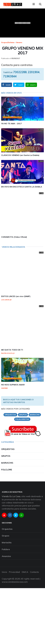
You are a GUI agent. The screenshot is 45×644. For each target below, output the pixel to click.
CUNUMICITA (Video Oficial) (14, 237)
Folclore (7, 470)
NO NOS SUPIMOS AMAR (13, 385)
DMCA (25, 572)
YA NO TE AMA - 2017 (11, 124)
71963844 (10, 76)
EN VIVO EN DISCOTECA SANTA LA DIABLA (22, 187)
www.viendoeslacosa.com (15, 582)
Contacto (34, 572)
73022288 (20, 72)
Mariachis (7, 463)
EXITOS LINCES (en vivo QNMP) (16, 296)
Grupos (6, 456)
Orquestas (8, 449)
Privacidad (14, 572)
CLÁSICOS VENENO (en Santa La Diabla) (20, 155)
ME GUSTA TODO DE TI (12, 350)
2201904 (34, 72)
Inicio (4, 572)
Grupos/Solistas (8, 42)
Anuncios (6, 556)
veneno (19, 42)
